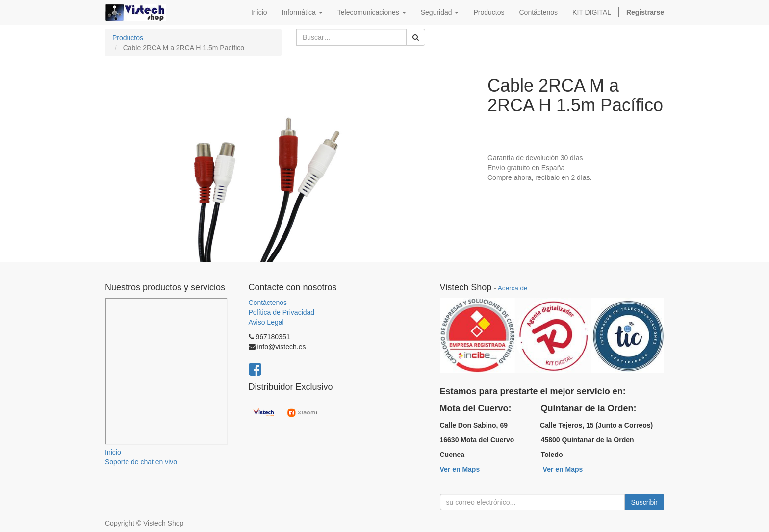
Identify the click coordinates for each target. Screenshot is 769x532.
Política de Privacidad (282, 312)
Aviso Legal (266, 322)
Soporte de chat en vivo (141, 462)
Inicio (113, 452)
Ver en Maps (460, 469)
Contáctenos (268, 303)
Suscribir (644, 502)
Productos (128, 38)
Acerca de (513, 288)
